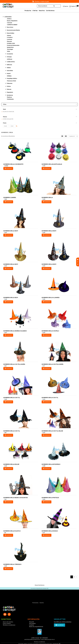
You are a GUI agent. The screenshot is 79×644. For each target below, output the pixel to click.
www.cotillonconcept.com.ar (48, 635)
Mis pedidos (32, 619)
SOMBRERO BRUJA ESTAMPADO (51, 460)
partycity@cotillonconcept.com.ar (32, 635)
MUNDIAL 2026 (11, 43)
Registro (73, 6)
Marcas (40, 115)
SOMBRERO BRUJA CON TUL (12, 394)
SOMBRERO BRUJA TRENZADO (12, 560)
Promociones (35, 599)
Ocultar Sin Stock (8, 112)
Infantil (9, 74)
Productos (28, 11)
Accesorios (10, 54)
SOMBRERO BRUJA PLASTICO (12, 527)
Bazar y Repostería (12, 21)
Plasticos (9, 97)
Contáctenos (50, 11)
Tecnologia (10, 49)
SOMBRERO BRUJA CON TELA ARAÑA (14, 360)
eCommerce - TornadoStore (33, 640)
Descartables (10, 33)
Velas (8, 51)
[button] (78, 260)
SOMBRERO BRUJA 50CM (11, 227)
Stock (40, 109)
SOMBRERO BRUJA (47, 194)
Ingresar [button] (66, 6)
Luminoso (10, 40)
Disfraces (9, 65)
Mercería (9, 41)
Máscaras (10, 83)
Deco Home (10, 27)
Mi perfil (31, 618)
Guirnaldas (10, 71)
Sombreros (10, 95)
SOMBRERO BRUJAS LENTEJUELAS (52, 160)
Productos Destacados (13, 45)
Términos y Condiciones (39, 638)
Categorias (8, 17)
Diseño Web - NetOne (23, 640)
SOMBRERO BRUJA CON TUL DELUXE (52, 427)
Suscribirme (59, 621)
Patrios (9, 86)
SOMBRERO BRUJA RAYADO (50, 527)
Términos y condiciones (9, 621)
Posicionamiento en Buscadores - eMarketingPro (49, 640)
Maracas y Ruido (11, 81)
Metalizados (10, 99)
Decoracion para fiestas (13, 30)
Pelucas (9, 89)
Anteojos (9, 57)
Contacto (32, 621)
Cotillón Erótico (11, 62)
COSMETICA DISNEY (12, 25)
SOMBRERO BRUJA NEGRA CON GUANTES (15, 494)
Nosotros (42, 11)
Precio (40, 120)
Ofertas (35, 11)
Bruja (11, 128)
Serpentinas (10, 47)
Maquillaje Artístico (12, 79)
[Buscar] (54, 6)
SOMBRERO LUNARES (10, 194)
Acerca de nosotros (8, 618)
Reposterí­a (10, 92)
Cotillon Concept (8, 117)
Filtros (40, 104)
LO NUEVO (10, 38)
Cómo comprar (7, 619)
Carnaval (9, 23)
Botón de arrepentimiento (36, 623)
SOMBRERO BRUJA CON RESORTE (13, 160)
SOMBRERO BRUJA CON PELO (50, 327)
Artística (9, 19)
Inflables (9, 76)
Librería (9, 36)
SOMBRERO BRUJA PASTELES (50, 494)
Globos (9, 68)
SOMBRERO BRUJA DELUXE (11, 460)
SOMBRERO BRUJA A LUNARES (50, 294)
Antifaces (10, 59)
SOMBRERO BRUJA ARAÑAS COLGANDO (15, 327)
